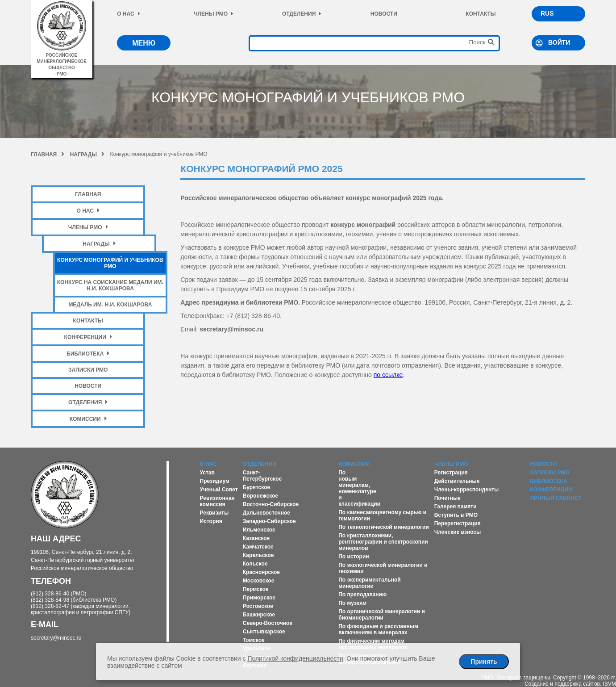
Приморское (259, 598)
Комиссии (88, 419)
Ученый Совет (219, 490)
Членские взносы (458, 532)
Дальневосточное (266, 513)
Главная (48, 155)
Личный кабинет (556, 498)
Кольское (255, 564)
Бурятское (256, 487)
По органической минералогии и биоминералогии (382, 615)
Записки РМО (88, 370)
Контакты (481, 14)
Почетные (447, 498)
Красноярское (261, 572)
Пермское (256, 589)
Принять (484, 662)
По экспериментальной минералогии (369, 583)
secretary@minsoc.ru (56, 638)
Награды (87, 155)
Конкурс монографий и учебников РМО (110, 263)
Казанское (256, 538)
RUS (547, 13)
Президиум (215, 481)
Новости (384, 14)
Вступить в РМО (456, 515)
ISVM (610, 684)
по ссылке (388, 375)
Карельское (258, 555)
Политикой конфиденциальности (295, 658)
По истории (354, 557)
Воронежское (260, 496)
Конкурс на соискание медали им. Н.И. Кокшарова (110, 285)
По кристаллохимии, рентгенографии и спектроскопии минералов (383, 542)
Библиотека (88, 354)
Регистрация (451, 473)
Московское (259, 581)
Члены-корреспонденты (467, 490)
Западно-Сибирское (269, 521)
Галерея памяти (456, 507)
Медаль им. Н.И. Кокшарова (110, 305)
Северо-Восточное (268, 623)
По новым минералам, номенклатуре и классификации (359, 488)
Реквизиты (214, 513)
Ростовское (258, 606)
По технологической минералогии (384, 527)
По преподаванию (362, 595)
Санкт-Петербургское (262, 476)
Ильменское (259, 530)
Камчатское (258, 547)
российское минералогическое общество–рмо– (62, 61)
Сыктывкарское (264, 632)
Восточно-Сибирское (271, 504)
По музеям (352, 603)
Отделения (302, 14)
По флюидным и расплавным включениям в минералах (378, 629)
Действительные (457, 481)
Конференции (88, 337)
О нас (128, 14)
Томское (254, 640)
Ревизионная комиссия (217, 501)
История (211, 521)
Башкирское (259, 615)
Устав (207, 473)
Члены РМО (214, 14)
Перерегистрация (458, 524)
